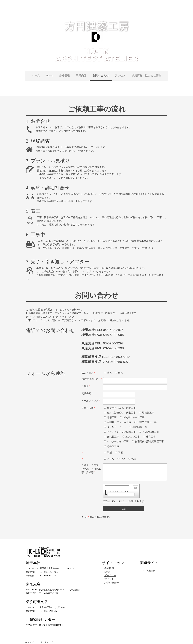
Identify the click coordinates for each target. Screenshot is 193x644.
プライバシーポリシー (115, 498)
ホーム (36, 75)
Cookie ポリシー (32, 639)
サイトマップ (46, 639)
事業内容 (81, 75)
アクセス (120, 75)
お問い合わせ (101, 75)
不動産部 (151, 567)
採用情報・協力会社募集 (146, 75)
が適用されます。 (125, 498)
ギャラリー (110, 572)
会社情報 (64, 75)
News (49, 75)
